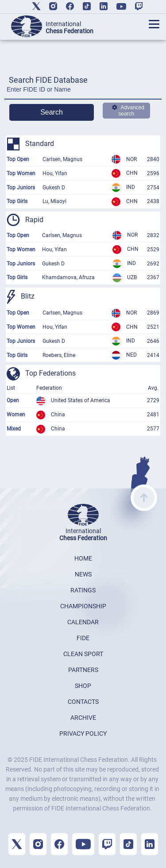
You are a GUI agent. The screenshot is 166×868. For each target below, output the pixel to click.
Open (13, 400)
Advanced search (128, 111)
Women (16, 415)
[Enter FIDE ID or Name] (83, 92)
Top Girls (17, 201)
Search (52, 112)
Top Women (21, 173)
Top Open (18, 159)
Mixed (14, 429)
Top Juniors (21, 188)
